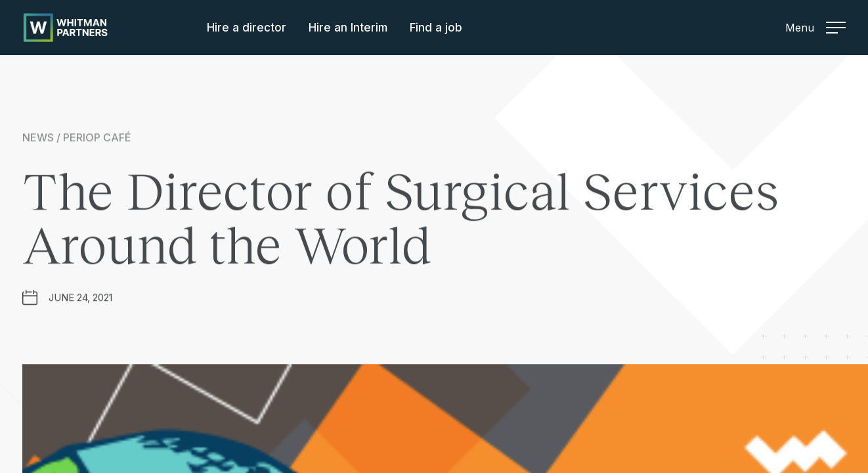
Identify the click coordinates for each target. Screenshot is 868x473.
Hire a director (247, 28)
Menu (815, 28)
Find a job (436, 28)
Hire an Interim (348, 28)
